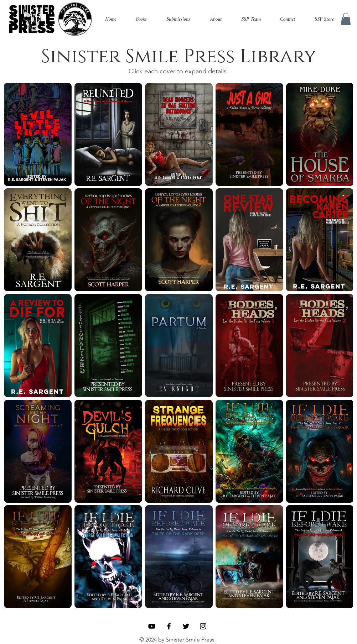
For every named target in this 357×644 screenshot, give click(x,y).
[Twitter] (186, 626)
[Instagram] (203, 626)
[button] (346, 19)
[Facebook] (169, 626)
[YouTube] (152, 626)
